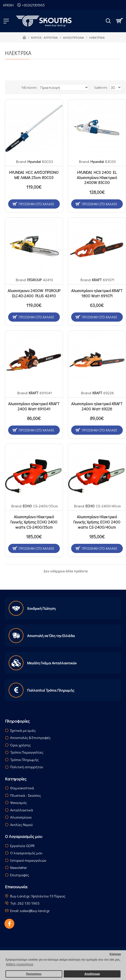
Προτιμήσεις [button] (34, 974)
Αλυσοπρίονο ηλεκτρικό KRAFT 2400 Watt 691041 (34, 406)
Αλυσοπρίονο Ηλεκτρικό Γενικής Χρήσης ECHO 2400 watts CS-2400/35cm (34, 522)
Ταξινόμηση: (29, 87)
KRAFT (97, 280)
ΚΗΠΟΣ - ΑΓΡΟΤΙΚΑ (44, 37)
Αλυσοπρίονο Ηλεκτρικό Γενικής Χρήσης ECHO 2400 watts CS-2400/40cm (97, 522)
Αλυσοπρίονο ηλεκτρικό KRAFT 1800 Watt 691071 (97, 293)
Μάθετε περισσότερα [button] (20, 964)
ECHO (27, 506)
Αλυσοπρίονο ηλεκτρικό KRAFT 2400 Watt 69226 (97, 406)
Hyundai (34, 161)
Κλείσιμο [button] (115, 954)
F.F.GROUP (34, 280)
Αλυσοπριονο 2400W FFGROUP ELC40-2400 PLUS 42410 (34, 293)
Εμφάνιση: (101, 87)
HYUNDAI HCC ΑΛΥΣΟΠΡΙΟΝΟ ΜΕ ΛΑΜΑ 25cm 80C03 (34, 175)
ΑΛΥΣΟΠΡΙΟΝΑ (73, 37)
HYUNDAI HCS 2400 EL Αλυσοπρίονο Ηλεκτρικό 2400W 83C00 (97, 178)
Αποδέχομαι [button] (92, 974)
